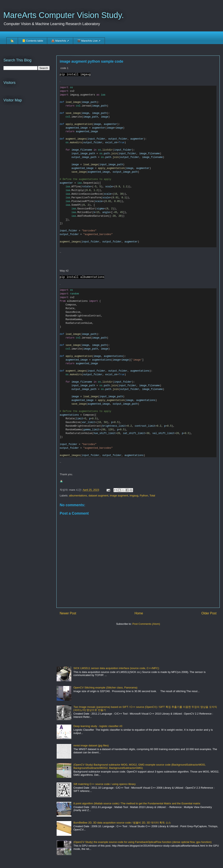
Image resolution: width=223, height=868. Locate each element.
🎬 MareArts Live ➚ (89, 41)
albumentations (78, 496)
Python (144, 496)
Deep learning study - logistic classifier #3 (98, 726)
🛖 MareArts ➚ (60, 41)
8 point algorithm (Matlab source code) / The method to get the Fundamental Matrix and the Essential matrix (137, 804)
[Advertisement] (74, 644)
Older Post (209, 613)
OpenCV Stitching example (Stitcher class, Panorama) (105, 688)
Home (139, 613)
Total (152, 496)
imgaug (134, 496)
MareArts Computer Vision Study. (64, 15)
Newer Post (68, 613)
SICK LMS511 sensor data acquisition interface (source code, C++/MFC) (116, 669)
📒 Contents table (33, 41)
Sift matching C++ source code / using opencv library (104, 784)
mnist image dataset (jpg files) (91, 746)
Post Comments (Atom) (146, 624)
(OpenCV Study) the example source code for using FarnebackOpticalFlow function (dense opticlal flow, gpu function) (142, 842)
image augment (119, 496)
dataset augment (98, 496)
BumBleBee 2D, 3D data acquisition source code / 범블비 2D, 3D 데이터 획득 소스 (122, 823)
